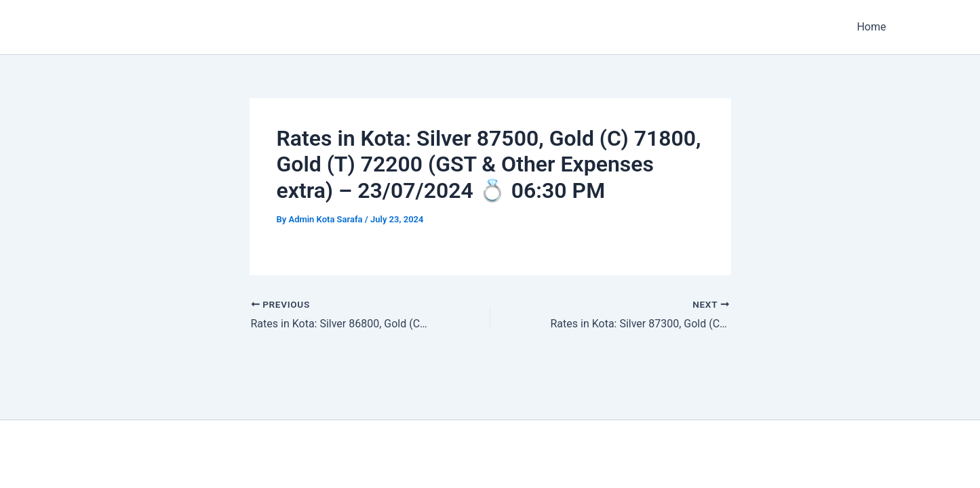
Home (871, 27)
